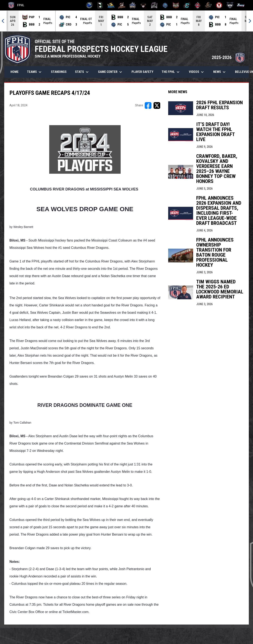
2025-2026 (228, 57)
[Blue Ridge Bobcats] (111, 5)
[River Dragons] (187, 5)
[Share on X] (157, 105)
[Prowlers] (176, 5)
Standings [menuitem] (59, 72)
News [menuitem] (220, 72)
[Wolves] (230, 5)
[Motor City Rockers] (154, 5)
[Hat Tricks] (122, 5)
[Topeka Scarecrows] (208, 5)
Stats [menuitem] (82, 72)
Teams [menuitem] (35, 72)
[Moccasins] (143, 5)
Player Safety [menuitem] (142, 72)
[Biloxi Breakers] (89, 5)
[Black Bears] (100, 5)
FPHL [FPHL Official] (16, 5)
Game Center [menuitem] (111, 72)
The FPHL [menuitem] (171, 72)
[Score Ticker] (126, 21)
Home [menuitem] (15, 72)
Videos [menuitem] (197, 72)
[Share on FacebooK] (148, 105)
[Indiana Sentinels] (133, 5)
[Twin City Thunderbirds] (219, 5)
